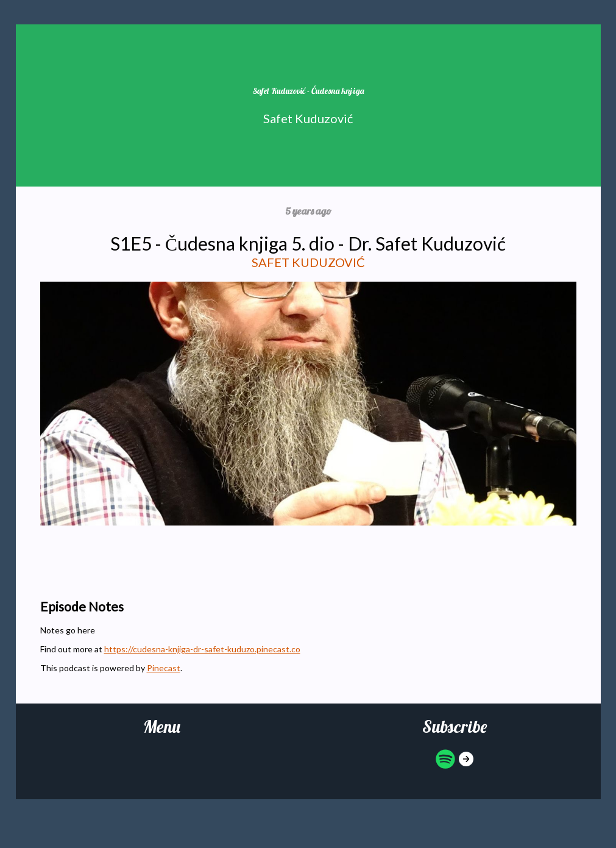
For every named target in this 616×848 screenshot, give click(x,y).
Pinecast (164, 668)
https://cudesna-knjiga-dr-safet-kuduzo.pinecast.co (202, 649)
